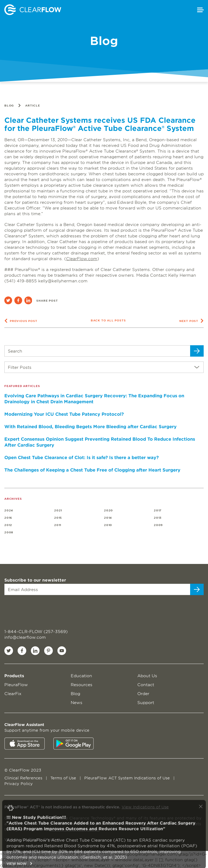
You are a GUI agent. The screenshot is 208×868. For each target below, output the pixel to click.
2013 (158, 517)
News (77, 702)
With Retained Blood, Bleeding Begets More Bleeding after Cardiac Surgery (90, 426)
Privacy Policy (19, 784)
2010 (108, 525)
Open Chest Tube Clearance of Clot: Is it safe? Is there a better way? (82, 457)
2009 (158, 525)
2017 (158, 510)
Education (81, 675)
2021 (58, 510)
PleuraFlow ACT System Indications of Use (128, 778)
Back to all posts (108, 320)
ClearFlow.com (82, 258)
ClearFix (13, 693)
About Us (147, 675)
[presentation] (37, 609)
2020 (108, 510)
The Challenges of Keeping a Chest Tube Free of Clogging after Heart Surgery (92, 470)
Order (143, 693)
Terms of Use (64, 778)
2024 (9, 510)
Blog (9, 105)
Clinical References (24, 778)
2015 (58, 517)
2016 (8, 517)
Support (146, 702)
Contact (146, 684)
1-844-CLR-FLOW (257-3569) (36, 631)
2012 (8, 525)
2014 (108, 517)
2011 (58, 525)
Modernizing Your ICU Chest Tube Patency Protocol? (64, 414)
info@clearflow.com (25, 637)
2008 (9, 532)
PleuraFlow (16, 684)
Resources (82, 684)
